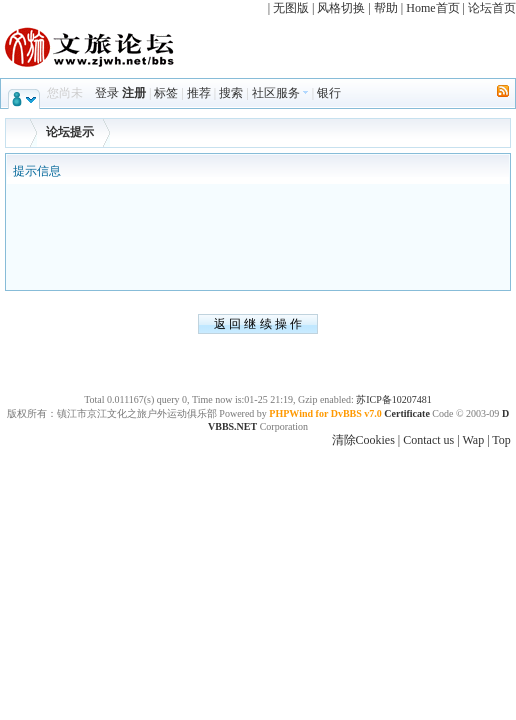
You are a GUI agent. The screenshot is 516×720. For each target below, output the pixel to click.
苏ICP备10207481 (394, 399)
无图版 (291, 8)
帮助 (386, 8)
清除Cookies (363, 440)
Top (501, 440)
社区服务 (280, 93)
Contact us (428, 440)
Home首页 (432, 8)
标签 (166, 93)
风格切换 (341, 8)
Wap (473, 440)
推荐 (199, 93)
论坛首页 (492, 8)
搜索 (231, 93)
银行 (329, 93)
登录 (107, 93)
